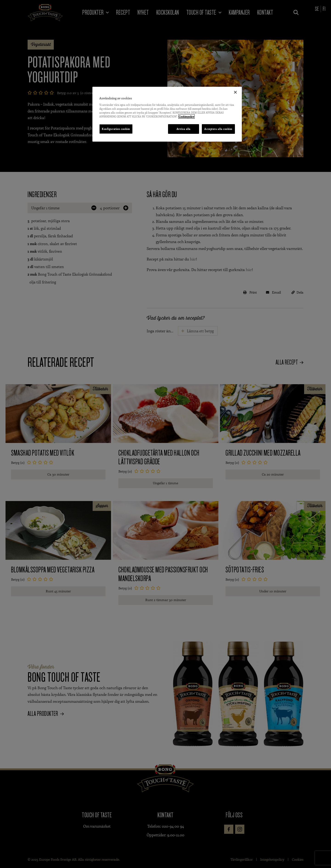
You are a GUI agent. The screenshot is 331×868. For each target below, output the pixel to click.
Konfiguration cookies (116, 129)
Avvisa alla (183, 129)
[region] (167, 114)
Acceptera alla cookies (218, 129)
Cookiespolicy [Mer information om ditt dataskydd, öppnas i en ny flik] (187, 116)
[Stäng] (235, 92)
